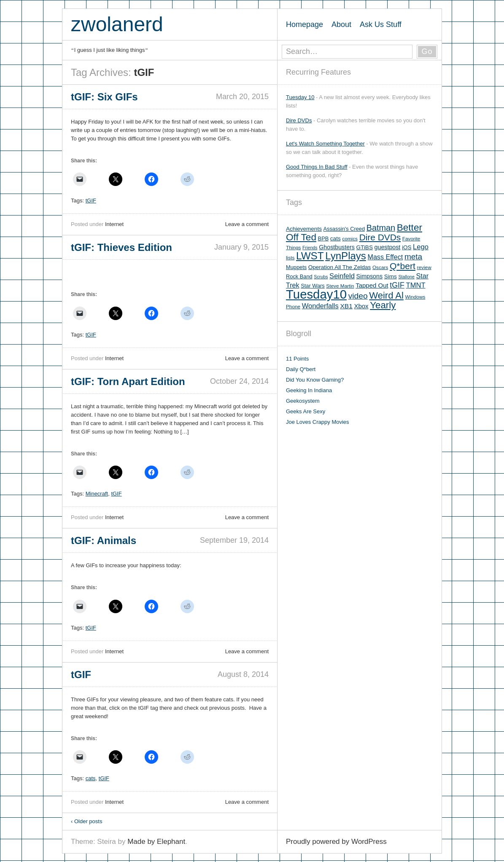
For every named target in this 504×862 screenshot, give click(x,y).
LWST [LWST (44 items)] (310, 256)
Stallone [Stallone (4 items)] (406, 277)
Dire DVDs (299, 120)
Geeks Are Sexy (306, 411)
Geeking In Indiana (309, 390)
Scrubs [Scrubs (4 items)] (321, 277)
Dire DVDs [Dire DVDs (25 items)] (380, 237)
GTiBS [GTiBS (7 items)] (365, 247)
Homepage (305, 24)
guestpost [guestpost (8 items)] (388, 247)
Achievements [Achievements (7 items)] (304, 229)
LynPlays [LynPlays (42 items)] (346, 256)
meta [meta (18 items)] (413, 257)
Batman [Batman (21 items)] (381, 228)
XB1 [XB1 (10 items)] (346, 306)
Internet (114, 224)
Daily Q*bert (301, 369)
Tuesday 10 (300, 97)
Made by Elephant (156, 842)
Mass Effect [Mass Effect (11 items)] (385, 257)
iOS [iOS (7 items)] (407, 247)
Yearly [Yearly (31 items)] (383, 305)
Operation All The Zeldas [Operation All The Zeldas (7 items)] (340, 267)
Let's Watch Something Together (325, 144)
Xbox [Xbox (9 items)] (361, 306)
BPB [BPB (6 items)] (323, 238)
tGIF (91, 201)
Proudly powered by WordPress (336, 842)
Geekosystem (303, 401)
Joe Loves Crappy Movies (318, 422)
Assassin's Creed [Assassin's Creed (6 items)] (344, 229)
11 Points (297, 359)
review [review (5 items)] (424, 267)
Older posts (86, 821)
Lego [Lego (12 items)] (421, 247)
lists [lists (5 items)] (290, 258)
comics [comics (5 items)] (350, 239)
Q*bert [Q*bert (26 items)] (403, 266)
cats (91, 778)
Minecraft (97, 494)
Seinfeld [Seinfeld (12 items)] (342, 276)
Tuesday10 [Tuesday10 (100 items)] (316, 294)
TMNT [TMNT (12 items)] (416, 285)
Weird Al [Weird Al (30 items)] (386, 295)
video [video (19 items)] (358, 296)
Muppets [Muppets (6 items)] (296, 267)
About (341, 24)
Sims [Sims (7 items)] (391, 276)
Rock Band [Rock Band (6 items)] (299, 276)
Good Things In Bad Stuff (317, 167)
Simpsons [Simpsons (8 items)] (370, 276)
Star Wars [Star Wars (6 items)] (313, 286)
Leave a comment (247, 224)
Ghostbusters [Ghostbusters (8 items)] (337, 247)
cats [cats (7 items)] (336, 238)
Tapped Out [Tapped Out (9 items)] (372, 285)
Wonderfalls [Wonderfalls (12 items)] (320, 306)
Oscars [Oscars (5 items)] (380, 267)
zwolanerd (117, 24)
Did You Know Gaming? (315, 380)
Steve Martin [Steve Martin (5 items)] (340, 286)
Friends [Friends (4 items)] (310, 248)
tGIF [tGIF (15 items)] (397, 285)
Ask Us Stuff (381, 24)
